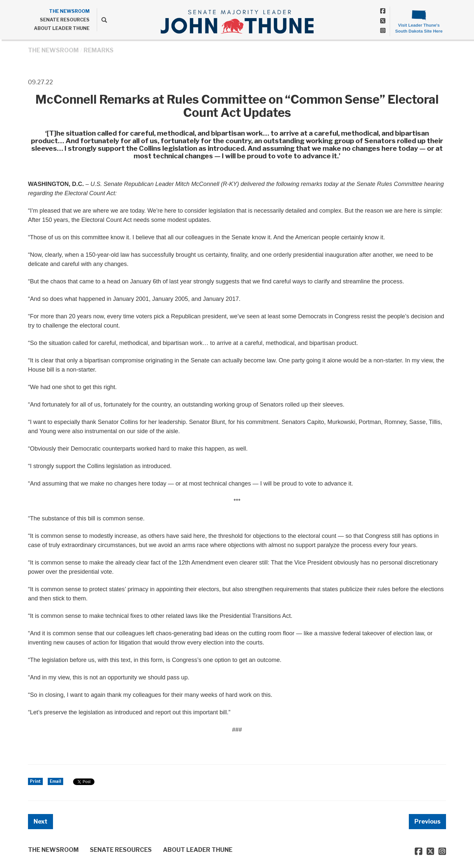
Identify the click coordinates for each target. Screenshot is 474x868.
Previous (427, 821)
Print (35, 781)
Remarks (99, 50)
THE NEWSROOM (69, 11)
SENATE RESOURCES (65, 20)
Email (55, 781)
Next (40, 821)
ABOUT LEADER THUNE (62, 28)
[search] (102, 20)
